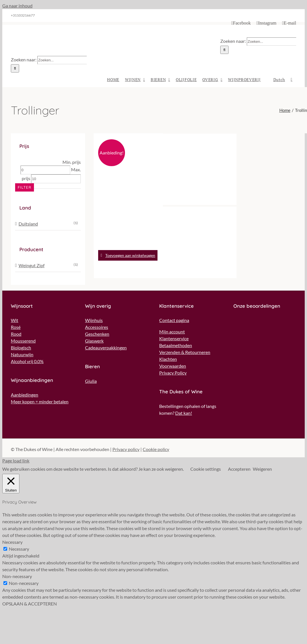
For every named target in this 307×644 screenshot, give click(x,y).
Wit (15, 320)
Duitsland (28, 224)
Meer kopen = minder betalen (40, 402)
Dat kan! (184, 413)
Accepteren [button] (239, 469)
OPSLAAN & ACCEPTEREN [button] (30, 604)
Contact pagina (174, 320)
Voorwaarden (173, 366)
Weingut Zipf (32, 265)
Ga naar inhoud (17, 6)
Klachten (168, 359)
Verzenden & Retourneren (185, 352)
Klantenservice (174, 338)
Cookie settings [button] (206, 469)
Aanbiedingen (25, 395)
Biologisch (21, 348)
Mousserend (23, 341)
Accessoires (97, 327)
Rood (16, 334)
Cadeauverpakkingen (106, 348)
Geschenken (97, 334)
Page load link (16, 461)
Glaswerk (94, 341)
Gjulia (91, 381)
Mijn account (172, 332)
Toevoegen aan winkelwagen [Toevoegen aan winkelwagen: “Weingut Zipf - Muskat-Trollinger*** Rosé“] (130, 255)
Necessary (19, 549)
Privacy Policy (173, 373)
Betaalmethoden (176, 345)
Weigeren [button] (262, 469)
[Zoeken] (224, 50)
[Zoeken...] (271, 42)
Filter (25, 187)
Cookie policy (156, 449)
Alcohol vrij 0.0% (27, 361)
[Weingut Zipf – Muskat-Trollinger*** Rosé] (128, 169)
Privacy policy (126, 449)
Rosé (16, 327)
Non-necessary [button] (17, 576)
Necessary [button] (12, 542)
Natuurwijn (22, 354)
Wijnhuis (94, 320)
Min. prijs (72, 162)
